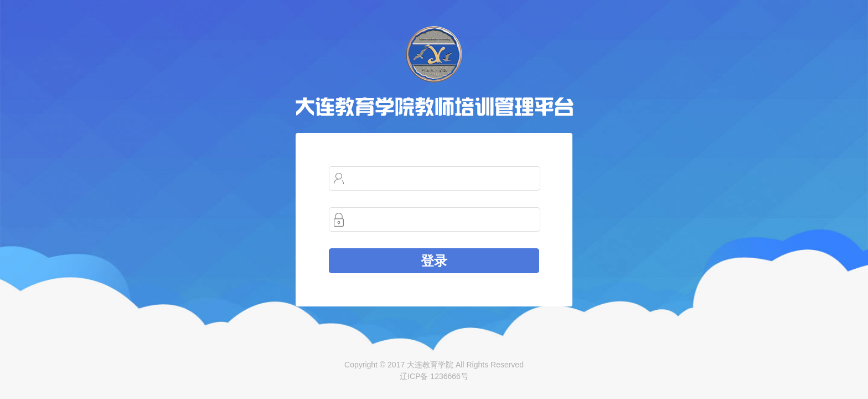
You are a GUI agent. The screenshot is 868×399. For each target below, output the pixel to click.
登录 (434, 261)
